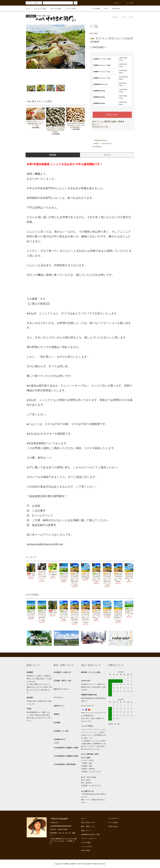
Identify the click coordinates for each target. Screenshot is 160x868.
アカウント (116, 3)
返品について (96, 124)
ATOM (88, 851)
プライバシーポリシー (89, 838)
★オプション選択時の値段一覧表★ (108, 122)
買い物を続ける (96, 147)
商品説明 (53, 155)
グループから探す (54, 9)
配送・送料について (88, 826)
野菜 (96, 25)
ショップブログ (87, 846)
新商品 (97, 27)
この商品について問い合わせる (101, 143)
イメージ (107, 155)
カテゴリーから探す (39, 9)
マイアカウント (114, 818)
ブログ (105, 9)
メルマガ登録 (94, 9)
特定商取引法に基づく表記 (100, 127)
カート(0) (129, 3)
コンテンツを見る (69, 9)
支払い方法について (88, 822)
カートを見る (113, 822)
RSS (83, 851)
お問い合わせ (115, 9)
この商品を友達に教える (99, 140)
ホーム (28, 9)
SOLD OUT (112, 115)
